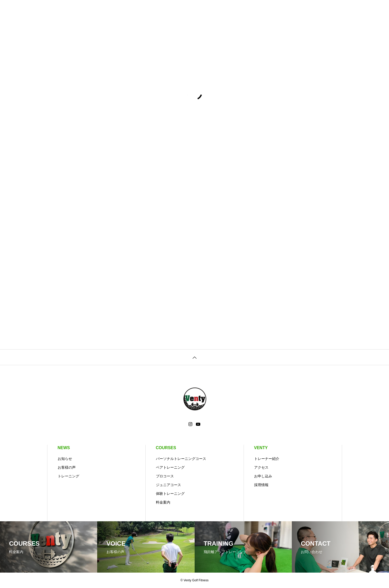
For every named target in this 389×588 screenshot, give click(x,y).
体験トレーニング (170, 494)
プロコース (165, 476)
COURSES (166, 448)
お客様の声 (67, 467)
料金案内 (163, 502)
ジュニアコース (168, 485)
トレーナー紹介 (267, 459)
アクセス (261, 467)
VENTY (261, 448)
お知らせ (65, 459)
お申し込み (263, 476)
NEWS (64, 448)
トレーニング (68, 476)
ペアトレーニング (170, 467)
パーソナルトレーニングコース (181, 459)
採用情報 (261, 485)
